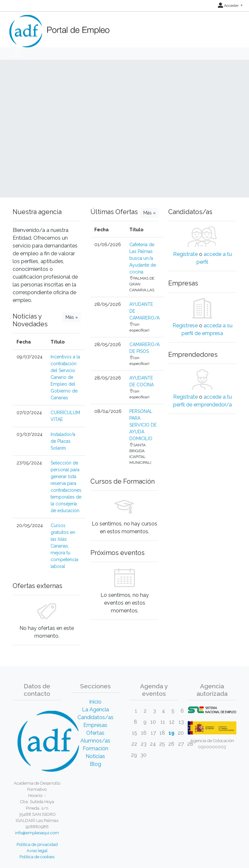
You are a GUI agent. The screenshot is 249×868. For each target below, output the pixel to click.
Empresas (95, 725)
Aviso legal (37, 851)
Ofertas (95, 733)
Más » (72, 317)
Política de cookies (37, 857)
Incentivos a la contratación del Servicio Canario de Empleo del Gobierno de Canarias (65, 377)
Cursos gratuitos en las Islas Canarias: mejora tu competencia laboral (64, 546)
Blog (95, 764)
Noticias (95, 756)
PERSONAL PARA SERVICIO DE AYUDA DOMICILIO (143, 425)
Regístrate (185, 254)
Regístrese (185, 325)
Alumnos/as (95, 741)
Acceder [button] (229, 6)
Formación (95, 748)
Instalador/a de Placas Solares (63, 441)
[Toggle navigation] (17, 54)
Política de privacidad (37, 844)
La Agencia (95, 710)
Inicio (95, 702)
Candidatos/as (95, 717)
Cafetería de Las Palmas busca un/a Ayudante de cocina (143, 258)
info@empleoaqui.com (37, 833)
